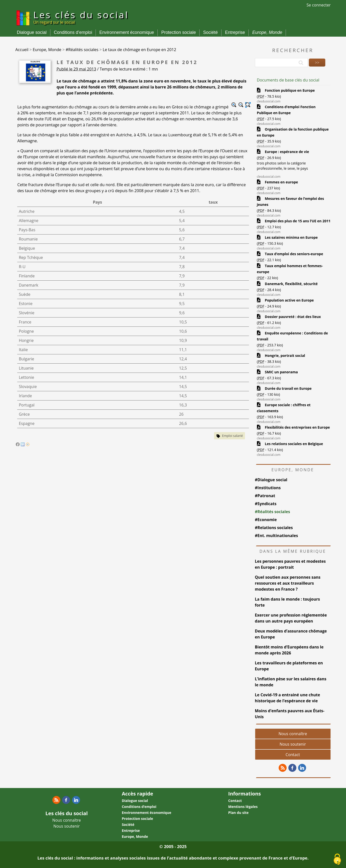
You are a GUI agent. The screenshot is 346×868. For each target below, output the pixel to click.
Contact (293, 755)
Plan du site (238, 813)
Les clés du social (81, 17)
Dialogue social (32, 32)
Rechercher (293, 50)
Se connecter (319, 5)
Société (210, 32)
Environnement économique (127, 32)
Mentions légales (243, 807)
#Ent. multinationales (277, 536)
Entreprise (235, 32)
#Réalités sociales (273, 512)
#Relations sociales (274, 528)
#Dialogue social (271, 480)
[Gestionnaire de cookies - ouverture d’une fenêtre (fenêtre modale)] (337, 860)
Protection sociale (178, 32)
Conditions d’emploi (73, 32)
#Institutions (268, 488)
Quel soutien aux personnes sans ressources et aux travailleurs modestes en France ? (288, 583)
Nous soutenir (293, 744)
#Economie (266, 520)
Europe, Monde (267, 32)
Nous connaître (293, 734)
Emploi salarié (232, 436)
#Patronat (265, 496)
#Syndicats (266, 504)
